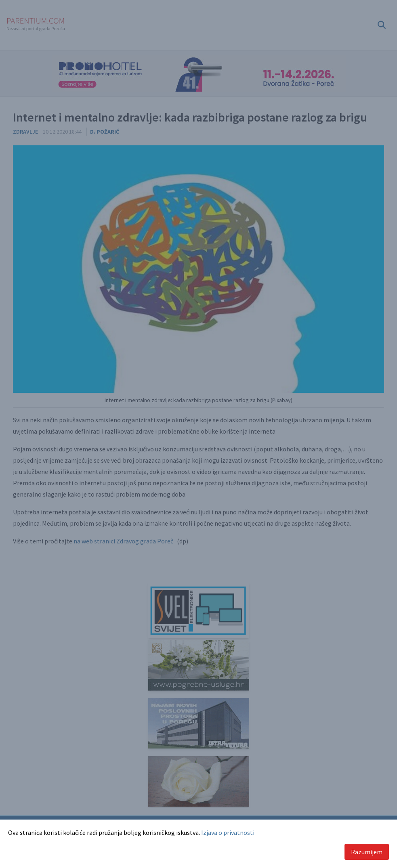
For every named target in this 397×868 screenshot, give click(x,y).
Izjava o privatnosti (228, 832)
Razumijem (367, 852)
